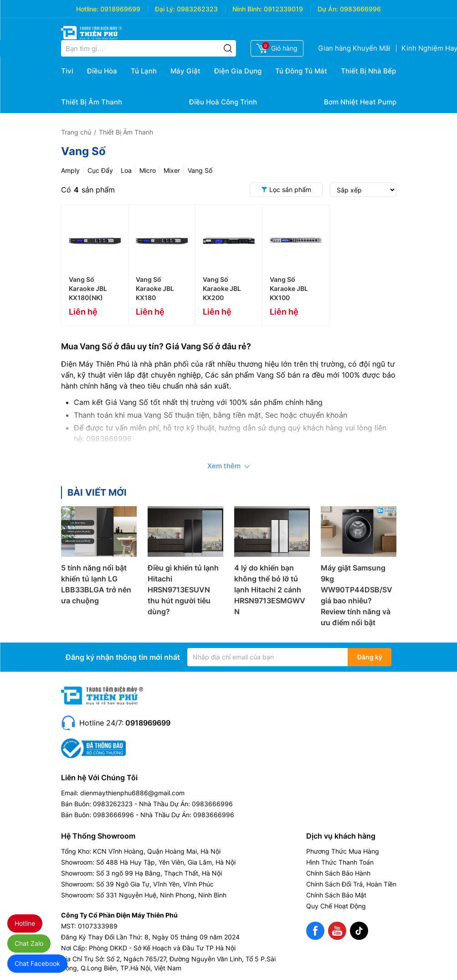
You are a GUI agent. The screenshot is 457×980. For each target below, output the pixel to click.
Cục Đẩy (100, 170)
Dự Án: (328, 9)
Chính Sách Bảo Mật (336, 895)
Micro (148, 170)
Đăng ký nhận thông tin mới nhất (123, 657)
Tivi (67, 71)
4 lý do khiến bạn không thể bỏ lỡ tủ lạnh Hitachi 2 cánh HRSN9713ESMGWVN (270, 590)
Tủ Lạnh (144, 71)
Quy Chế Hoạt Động (336, 906)
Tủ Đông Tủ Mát (301, 71)
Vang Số (200, 170)
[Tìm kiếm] (228, 48)
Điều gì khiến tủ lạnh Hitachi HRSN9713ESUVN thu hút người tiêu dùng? (183, 590)
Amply (70, 170)
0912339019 (283, 9)
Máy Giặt (185, 71)
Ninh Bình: (247, 9)
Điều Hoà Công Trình (223, 102)
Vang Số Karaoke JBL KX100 (289, 288)
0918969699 (120, 9)
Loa (126, 170)
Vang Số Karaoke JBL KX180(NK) (88, 288)
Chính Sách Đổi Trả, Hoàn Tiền (351, 884)
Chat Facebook (37, 963)
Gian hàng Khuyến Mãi (354, 48)
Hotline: (87, 9)
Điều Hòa (102, 71)
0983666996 (360, 9)
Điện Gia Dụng (238, 71)
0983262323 (197, 9)
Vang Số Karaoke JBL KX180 (155, 288)
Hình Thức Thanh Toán (340, 862)
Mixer (172, 170)
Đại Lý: (165, 9)
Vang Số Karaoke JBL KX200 (222, 288)
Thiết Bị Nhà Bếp (368, 71)
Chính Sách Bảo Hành (338, 873)
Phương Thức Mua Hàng (343, 851)
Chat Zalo (29, 943)
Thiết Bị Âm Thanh (92, 102)
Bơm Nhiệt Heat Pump (360, 102)
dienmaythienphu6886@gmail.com (132, 793)
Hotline (25, 923)
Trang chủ (76, 132)
